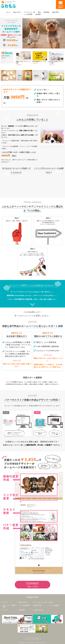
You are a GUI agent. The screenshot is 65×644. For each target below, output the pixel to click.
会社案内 (38, 14)
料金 (39, 12)
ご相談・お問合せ (33, 584)
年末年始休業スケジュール (39, 62)
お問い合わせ (39, 610)
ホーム (8, 12)
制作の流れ (56, 12)
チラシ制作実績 (24, 605)
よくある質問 (28, 14)
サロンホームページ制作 (32, 639)
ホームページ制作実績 (9, 606)
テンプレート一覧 (30, 12)
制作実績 (46, 12)
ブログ (5, 610)
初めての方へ (17, 12)
